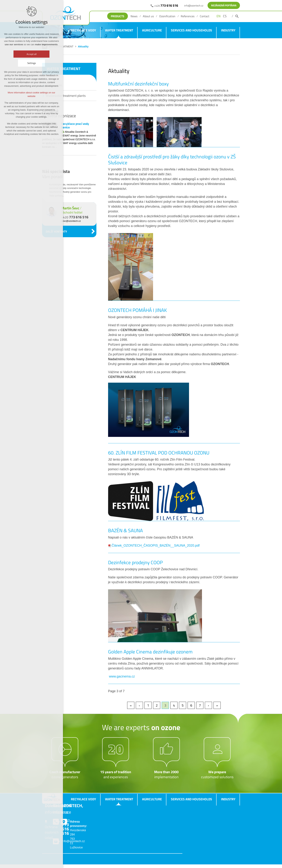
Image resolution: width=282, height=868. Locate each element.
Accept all (32, 54)
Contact (205, 16)
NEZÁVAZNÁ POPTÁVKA (224, 5)
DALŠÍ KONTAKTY (56, 231)
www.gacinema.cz (121, 676)
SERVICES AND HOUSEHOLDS (191, 30)
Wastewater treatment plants (66, 96)
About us (148, 16)
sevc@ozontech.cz (71, 221)
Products (118, 16)
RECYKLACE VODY (83, 30)
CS (225, 16)
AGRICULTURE (152, 30)
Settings (32, 63)
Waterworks (54, 85)
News (134, 16)
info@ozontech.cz (194, 5)
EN (219, 16)
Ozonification (167, 16)
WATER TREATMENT (119, 30)
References (188, 16)
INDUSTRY (228, 30)
